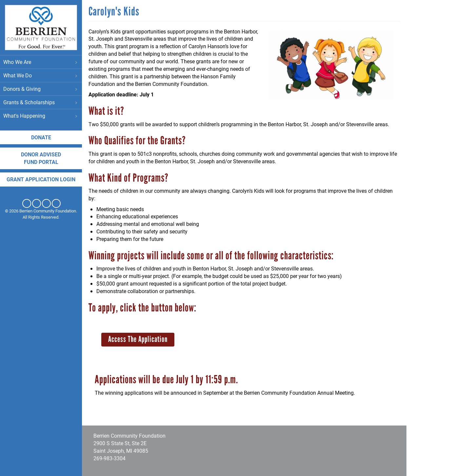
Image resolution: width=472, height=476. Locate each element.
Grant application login (41, 179)
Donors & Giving (41, 89)
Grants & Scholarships (41, 102)
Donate (41, 137)
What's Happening (41, 116)
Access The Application (138, 339)
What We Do (41, 75)
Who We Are (41, 62)
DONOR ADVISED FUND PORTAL (41, 158)
